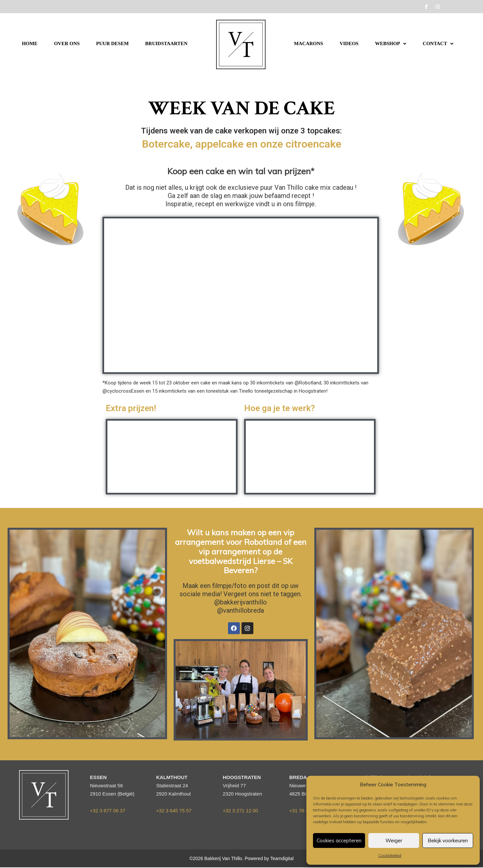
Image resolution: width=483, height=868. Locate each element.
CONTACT (438, 43)
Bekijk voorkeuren (448, 840)
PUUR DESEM (113, 43)
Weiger (394, 840)
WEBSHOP (391, 43)
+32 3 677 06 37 (108, 811)
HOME (30, 43)
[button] (391, 44)
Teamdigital (282, 859)
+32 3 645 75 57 (174, 811)
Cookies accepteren (339, 840)
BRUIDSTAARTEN (166, 43)
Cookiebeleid (390, 855)
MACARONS (308, 43)
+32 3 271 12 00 (241, 811)
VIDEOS (349, 43)
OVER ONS (67, 43)
